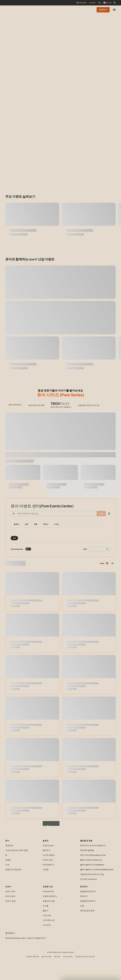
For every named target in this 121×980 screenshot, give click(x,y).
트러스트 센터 (68, 977)
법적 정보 (57, 977)
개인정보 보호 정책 (32, 977)
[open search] (115, 3)
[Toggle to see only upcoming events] (28, 569)
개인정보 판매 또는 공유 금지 (85, 977)
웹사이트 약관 (46, 977)
